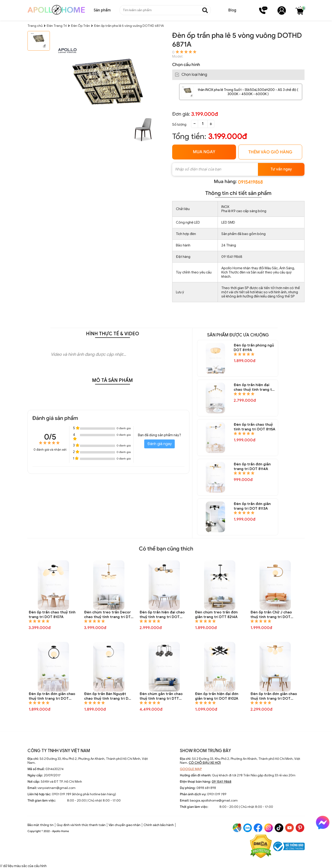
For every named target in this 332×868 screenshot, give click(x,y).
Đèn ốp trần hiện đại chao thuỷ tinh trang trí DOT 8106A (162, 615)
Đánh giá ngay (159, 444)
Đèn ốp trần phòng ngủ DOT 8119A (254, 348)
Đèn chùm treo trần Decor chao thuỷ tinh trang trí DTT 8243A (109, 615)
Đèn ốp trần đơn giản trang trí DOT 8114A (252, 467)
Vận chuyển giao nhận (125, 825)
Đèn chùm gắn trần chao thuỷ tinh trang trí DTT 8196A (161, 696)
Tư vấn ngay (281, 169)
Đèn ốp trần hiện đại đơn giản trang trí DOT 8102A (217, 696)
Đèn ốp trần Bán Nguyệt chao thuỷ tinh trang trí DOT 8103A (109, 696)
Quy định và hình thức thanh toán (81, 825)
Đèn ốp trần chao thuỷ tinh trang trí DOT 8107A (52, 615)
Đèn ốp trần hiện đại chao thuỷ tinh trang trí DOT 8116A (254, 387)
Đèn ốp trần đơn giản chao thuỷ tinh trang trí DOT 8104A (52, 696)
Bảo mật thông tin (41, 825)
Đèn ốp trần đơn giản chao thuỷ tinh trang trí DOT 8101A (274, 696)
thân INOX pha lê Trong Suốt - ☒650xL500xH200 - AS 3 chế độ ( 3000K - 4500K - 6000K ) (248, 92)
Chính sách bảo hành (159, 825)
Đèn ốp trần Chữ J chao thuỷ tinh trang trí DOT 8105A (271, 615)
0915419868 (250, 182)
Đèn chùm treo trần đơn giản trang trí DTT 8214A (216, 615)
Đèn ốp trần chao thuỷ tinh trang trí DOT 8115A (254, 427)
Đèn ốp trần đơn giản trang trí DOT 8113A (252, 506)
